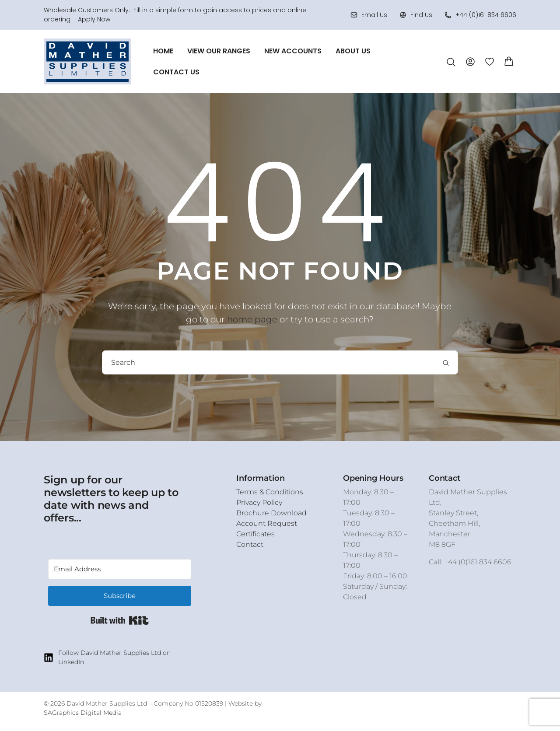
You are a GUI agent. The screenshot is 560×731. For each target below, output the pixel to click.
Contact (250, 544)
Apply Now (94, 19)
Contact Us (176, 72)
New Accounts (293, 51)
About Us (353, 51)
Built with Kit (120, 620)
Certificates (255, 534)
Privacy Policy (259, 502)
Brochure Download (271, 513)
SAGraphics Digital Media (83, 713)
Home (163, 51)
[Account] (470, 61)
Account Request (267, 523)
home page (252, 319)
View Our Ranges (219, 51)
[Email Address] (120, 569)
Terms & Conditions (270, 492)
